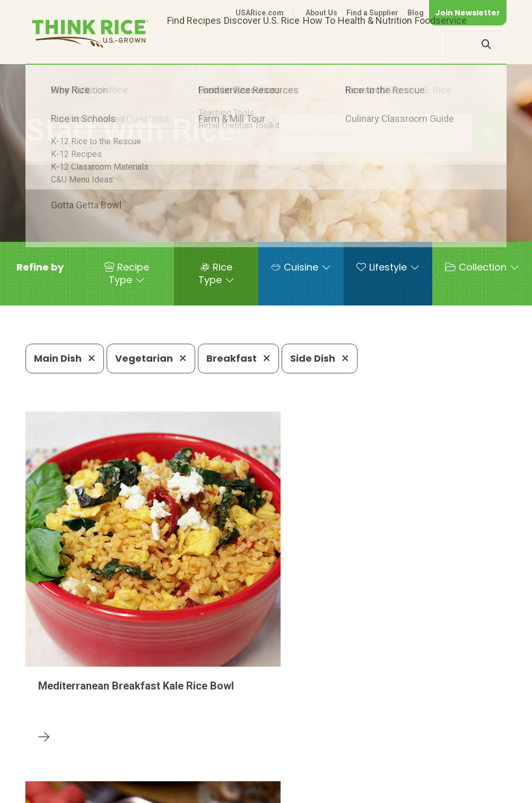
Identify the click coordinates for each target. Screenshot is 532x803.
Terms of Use (477, 778)
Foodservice (441, 44)
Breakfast (238, 358)
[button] (40, 267)
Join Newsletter (468, 13)
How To (319, 44)
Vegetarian (151, 358)
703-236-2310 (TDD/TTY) (375, 745)
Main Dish (65, 358)
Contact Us (307, 778)
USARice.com (260, 13)
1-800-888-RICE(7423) (253, 745)
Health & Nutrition (375, 44)
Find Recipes (194, 44)
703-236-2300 (154, 745)
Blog (416, 13)
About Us (321, 13)
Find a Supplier (372, 13)
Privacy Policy (367, 778)
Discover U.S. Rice (262, 44)
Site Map (422, 778)
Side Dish (320, 358)
